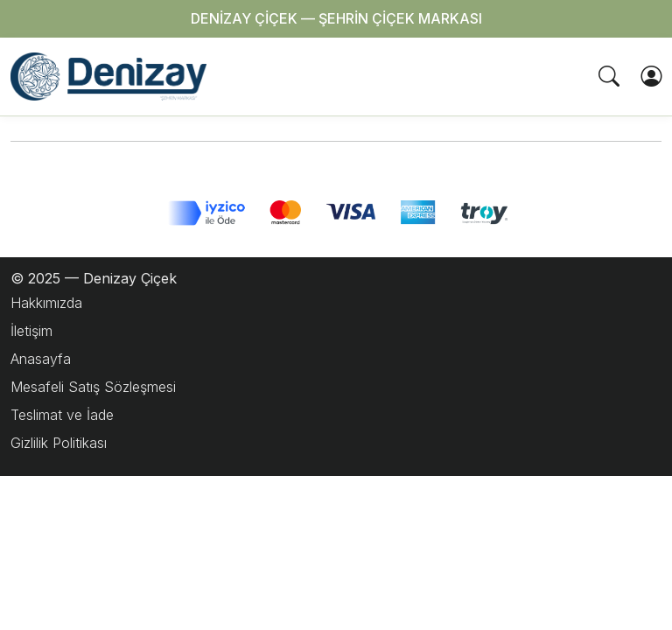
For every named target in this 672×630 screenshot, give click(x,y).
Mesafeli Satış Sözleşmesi (93, 387)
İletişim (31, 331)
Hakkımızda (46, 303)
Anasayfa (41, 359)
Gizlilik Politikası (59, 443)
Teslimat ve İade (62, 415)
